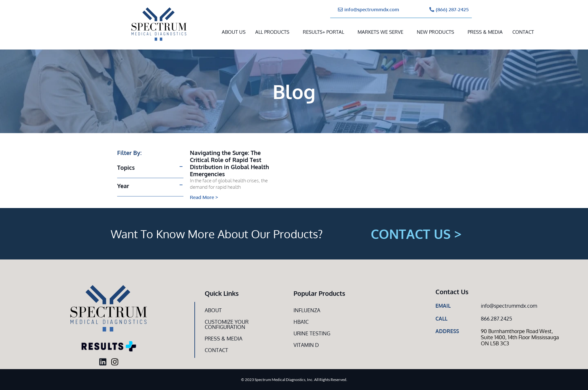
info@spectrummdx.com (509, 306)
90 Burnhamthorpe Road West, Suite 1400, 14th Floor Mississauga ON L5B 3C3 (520, 337)
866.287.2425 (496, 319)
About (213, 310)
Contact (523, 32)
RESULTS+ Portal (323, 32)
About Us (234, 32)
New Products (435, 32)
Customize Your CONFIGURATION (227, 324)
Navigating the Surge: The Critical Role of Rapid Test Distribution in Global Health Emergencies (229, 163)
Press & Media (485, 32)
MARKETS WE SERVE (380, 32)
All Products (272, 32)
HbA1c (301, 322)
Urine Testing (312, 333)
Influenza (307, 310)
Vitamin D (306, 345)
